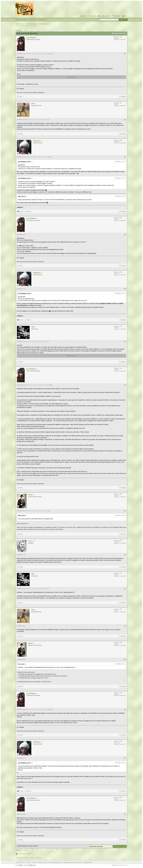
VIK (33, 327)
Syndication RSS (87, 862)
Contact (28, 862)
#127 (125, 385)
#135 (125, 814)
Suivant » (52, 30)
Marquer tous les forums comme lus (73, 862)
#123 (125, 157)
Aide (126, 16)
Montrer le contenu (72, 77)
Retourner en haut (42, 862)
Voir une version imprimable (25, 854)
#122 (125, 120)
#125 (125, 289)
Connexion (33, 20)
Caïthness (37, 141)
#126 (125, 342)
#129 (125, 555)
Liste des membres (105, 16)
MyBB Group (32, 865)
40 (48, 30)
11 (43, 30)
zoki (33, 104)
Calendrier (118, 16)
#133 (125, 710)
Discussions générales (32, 24)
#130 (125, 589)
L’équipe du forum (20, 862)
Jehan (30, 495)
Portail (84, 16)
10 (41, 30)
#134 (125, 758)
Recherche (93, 16)
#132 (125, 659)
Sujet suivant (33, 846)
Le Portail (34, 862)
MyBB (20, 865)
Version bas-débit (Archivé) (55, 862)
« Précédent (25, 30)
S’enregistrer (42, 20)
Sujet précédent (23, 846)
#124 (125, 234)
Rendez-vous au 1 (20, 24)
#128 (125, 511)
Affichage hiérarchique (119, 33)
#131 (125, 626)
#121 (125, 54)
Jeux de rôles (42, 24)
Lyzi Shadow (31, 38)
